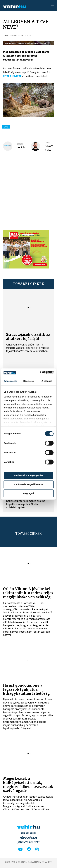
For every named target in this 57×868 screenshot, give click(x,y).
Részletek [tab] (29, 381)
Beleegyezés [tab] (10, 381)
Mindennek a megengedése (28, 475)
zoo (6, 127)
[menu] (53, 6)
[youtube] (20, 849)
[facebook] (29, 849)
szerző (20, 144)
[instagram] (37, 849)
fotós (47, 143)
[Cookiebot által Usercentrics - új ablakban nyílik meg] (41, 373)
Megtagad (28, 493)
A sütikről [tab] (47, 381)
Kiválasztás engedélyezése (29, 484)
